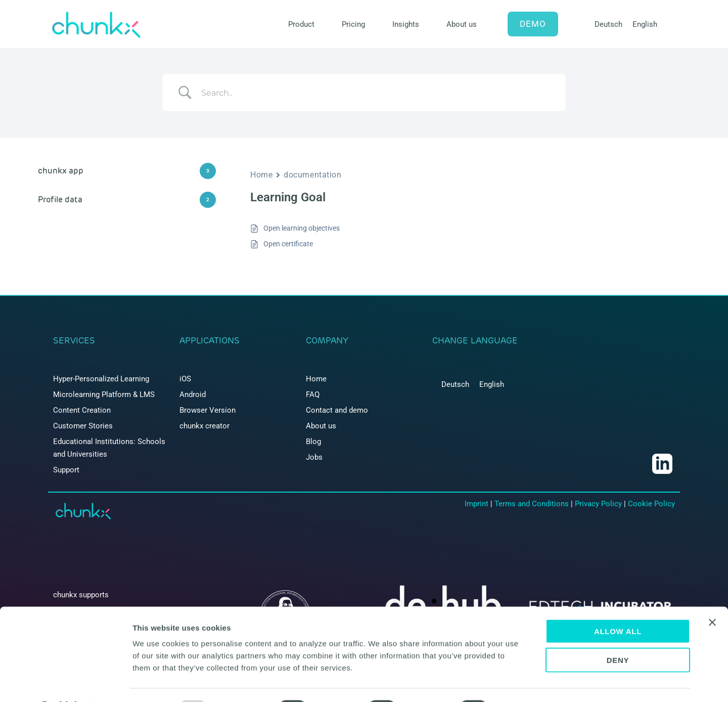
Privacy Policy (598, 504)
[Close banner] (712, 596)
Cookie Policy (651, 504)
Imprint (476, 504)
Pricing (353, 24)
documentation (312, 175)
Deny (618, 633)
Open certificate (288, 244)
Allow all (618, 605)
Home (261, 175)
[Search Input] (377, 93)
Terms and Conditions (532, 504)
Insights (406, 24)
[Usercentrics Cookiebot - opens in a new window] (65, 682)
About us (462, 24)
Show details (531, 682)
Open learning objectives (302, 228)
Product (301, 24)
